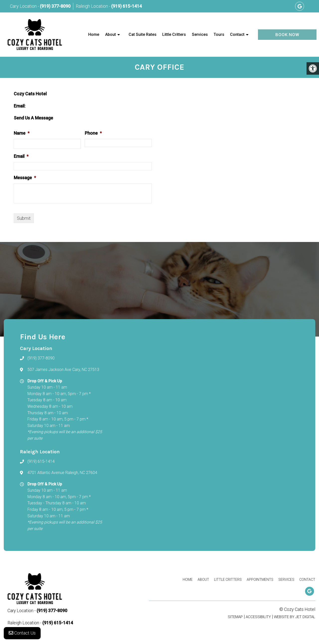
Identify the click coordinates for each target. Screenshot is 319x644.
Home (94, 34)
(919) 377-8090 (55, 6)
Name (22, 133)
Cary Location (24, 6)
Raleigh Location (92, 6)
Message (25, 178)
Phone (93, 133)
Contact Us (22, 634)
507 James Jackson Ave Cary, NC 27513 (63, 370)
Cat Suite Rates (143, 34)
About (111, 34)
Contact (237, 34)
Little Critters (174, 34)
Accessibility (258, 617)
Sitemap (235, 617)
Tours (219, 34)
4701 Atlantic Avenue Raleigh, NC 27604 (62, 473)
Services (200, 34)
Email (21, 156)
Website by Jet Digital (295, 617)
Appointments (260, 580)
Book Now (287, 35)
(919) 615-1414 (126, 6)
